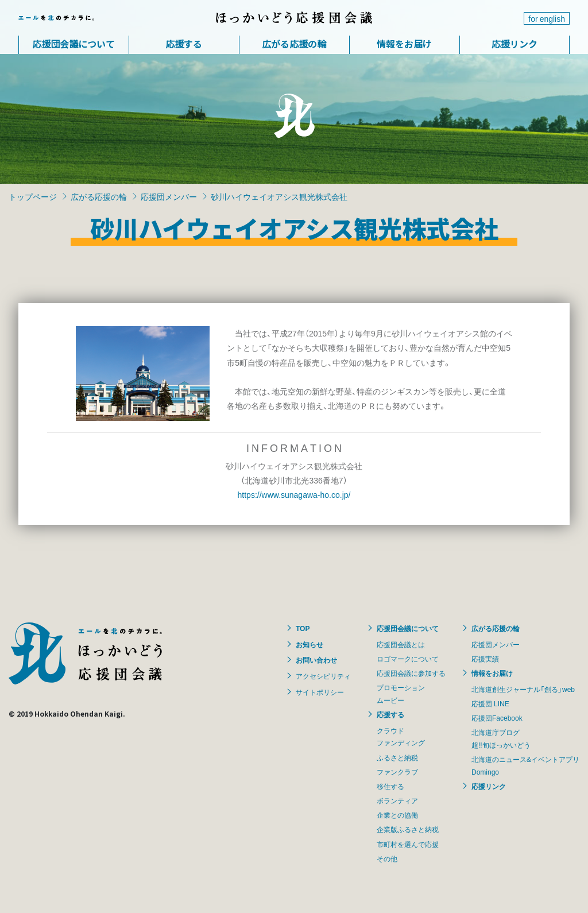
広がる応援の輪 (294, 44)
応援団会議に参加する (411, 673)
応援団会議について (73, 44)
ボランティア (397, 800)
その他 (387, 858)
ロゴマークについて (408, 659)
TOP (303, 628)
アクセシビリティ (323, 676)
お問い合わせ (316, 660)
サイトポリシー (320, 692)
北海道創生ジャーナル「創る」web (523, 689)
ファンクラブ (397, 772)
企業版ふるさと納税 (408, 829)
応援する (184, 44)
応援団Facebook (497, 718)
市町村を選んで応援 (408, 844)
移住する (390, 786)
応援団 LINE (490, 703)
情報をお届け (404, 44)
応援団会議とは (401, 644)
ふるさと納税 (397, 757)
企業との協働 (397, 815)
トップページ (33, 196)
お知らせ (310, 644)
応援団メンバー (169, 196)
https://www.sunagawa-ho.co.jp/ (294, 494)
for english (547, 18)
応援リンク (514, 44)
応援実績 (485, 659)
